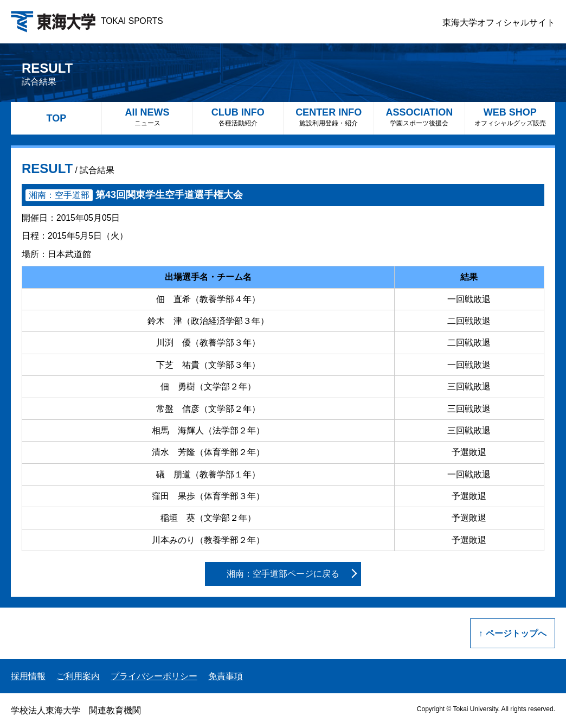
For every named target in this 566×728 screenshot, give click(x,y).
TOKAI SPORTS (87, 21)
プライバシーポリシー (154, 676)
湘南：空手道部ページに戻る (283, 574)
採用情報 (28, 676)
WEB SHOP (510, 117)
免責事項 (226, 676)
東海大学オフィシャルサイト (499, 23)
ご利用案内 (78, 676)
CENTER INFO (329, 117)
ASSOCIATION (419, 117)
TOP (56, 118)
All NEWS (147, 117)
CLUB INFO (238, 117)
